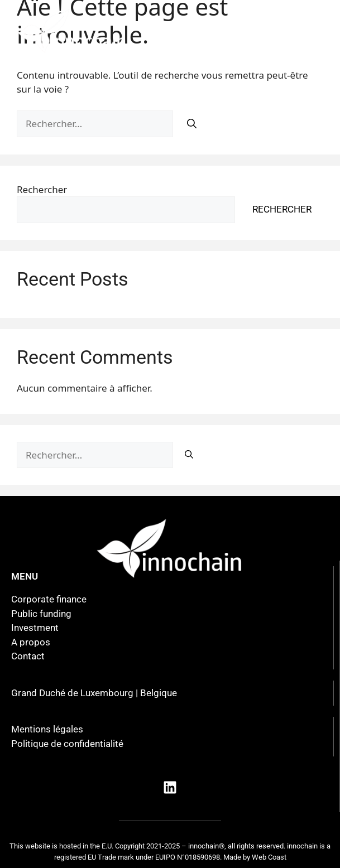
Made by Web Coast (255, 857)
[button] (248, 31)
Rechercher (42, 189)
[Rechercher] (192, 124)
